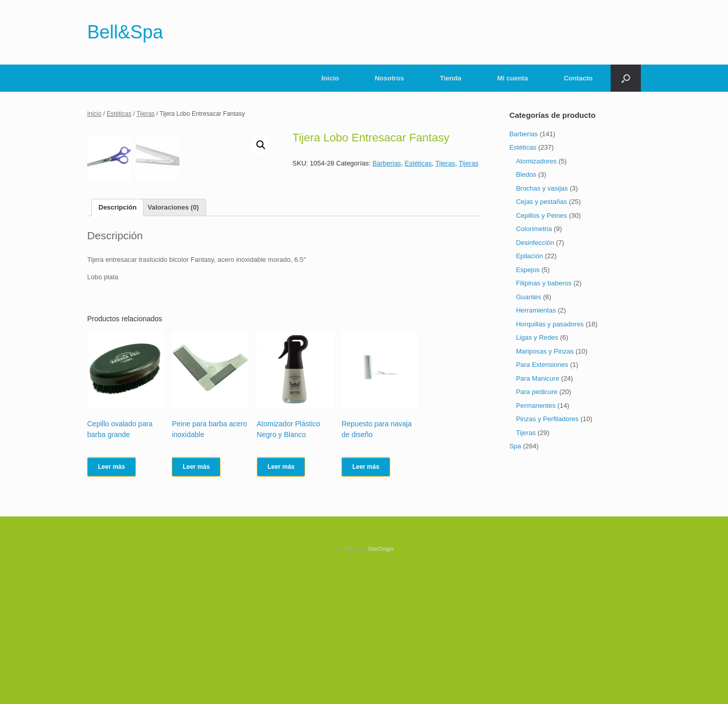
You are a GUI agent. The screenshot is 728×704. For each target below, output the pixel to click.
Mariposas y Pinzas (545, 351)
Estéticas (119, 114)
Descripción (117, 343)
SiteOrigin (381, 684)
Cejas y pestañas (541, 202)
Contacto (578, 78)
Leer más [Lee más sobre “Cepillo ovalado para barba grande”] (112, 602)
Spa (515, 446)
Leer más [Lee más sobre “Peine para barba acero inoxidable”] (196, 602)
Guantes (528, 297)
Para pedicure (537, 392)
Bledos (526, 174)
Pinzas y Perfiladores (547, 419)
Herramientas (536, 310)
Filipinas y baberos (543, 283)
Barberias (387, 163)
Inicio (330, 78)
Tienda (451, 78)
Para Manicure (538, 378)
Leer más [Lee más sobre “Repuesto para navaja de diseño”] (366, 602)
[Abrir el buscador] (626, 78)
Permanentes (535, 406)
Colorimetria (534, 229)
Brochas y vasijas (542, 188)
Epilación (529, 256)
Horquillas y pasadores (550, 324)
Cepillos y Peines (541, 215)
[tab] (117, 343)
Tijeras (145, 114)
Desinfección (535, 243)
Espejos (528, 270)
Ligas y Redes (537, 337)
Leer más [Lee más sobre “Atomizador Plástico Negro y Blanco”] (281, 602)
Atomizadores (536, 161)
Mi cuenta (513, 78)
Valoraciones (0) (173, 343)
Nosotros (389, 78)
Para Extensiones (542, 365)
